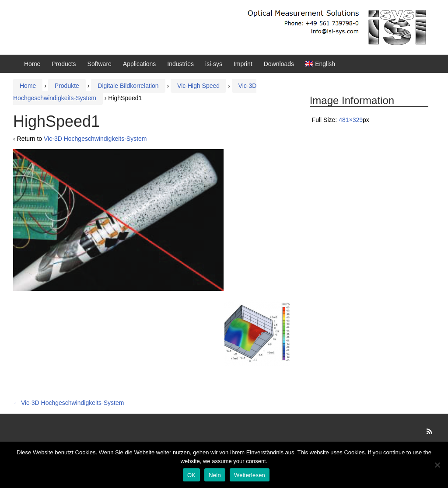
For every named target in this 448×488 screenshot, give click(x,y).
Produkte (67, 86)
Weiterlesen (250, 475)
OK (191, 475)
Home (32, 64)
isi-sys (214, 64)
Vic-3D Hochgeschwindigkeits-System (95, 139)
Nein (215, 475)
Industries (180, 64)
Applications (140, 64)
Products (64, 64)
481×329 (351, 120)
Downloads (279, 64)
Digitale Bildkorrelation (128, 86)
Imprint (243, 64)
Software (100, 64)
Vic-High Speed (198, 86)
